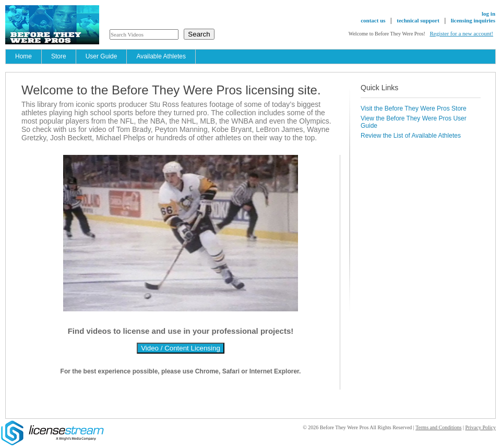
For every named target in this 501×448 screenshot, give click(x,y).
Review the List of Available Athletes (411, 136)
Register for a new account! (461, 33)
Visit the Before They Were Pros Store (414, 108)
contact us (373, 20)
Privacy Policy (480, 427)
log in (488, 14)
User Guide (102, 56)
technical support (418, 20)
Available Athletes (161, 56)
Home (23, 56)
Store (59, 56)
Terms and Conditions (438, 427)
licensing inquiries (473, 20)
